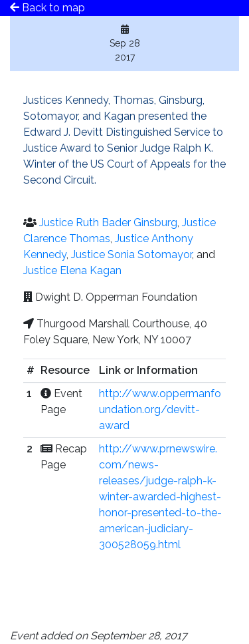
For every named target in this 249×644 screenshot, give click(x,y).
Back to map (47, 8)
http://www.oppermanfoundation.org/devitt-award (160, 409)
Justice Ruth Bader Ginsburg (108, 223)
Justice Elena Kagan (72, 270)
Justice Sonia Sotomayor (131, 254)
